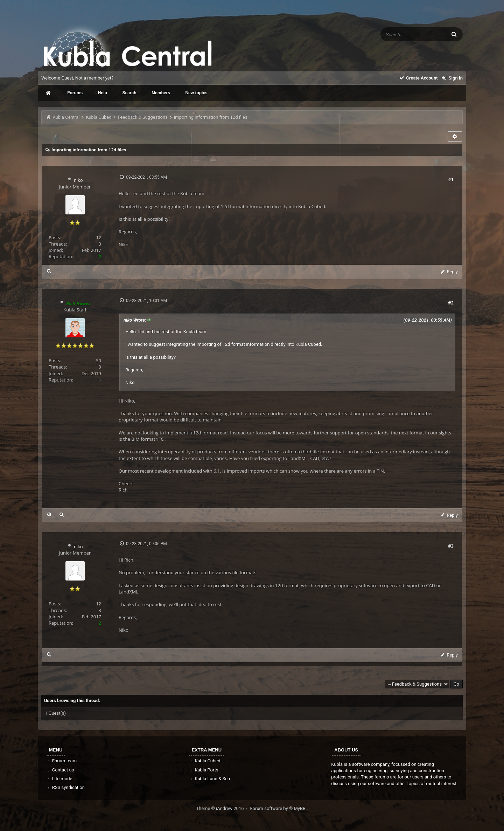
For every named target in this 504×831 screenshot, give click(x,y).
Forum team (62, 761)
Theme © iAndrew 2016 (223, 808)
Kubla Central (66, 117)
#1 (451, 179)
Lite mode (59, 779)
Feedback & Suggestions (143, 117)
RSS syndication (66, 787)
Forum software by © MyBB (279, 808)
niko (78, 180)
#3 (451, 546)
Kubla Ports (204, 770)
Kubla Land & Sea (210, 779)
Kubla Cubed (99, 117)
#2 (451, 303)
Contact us (60, 770)
